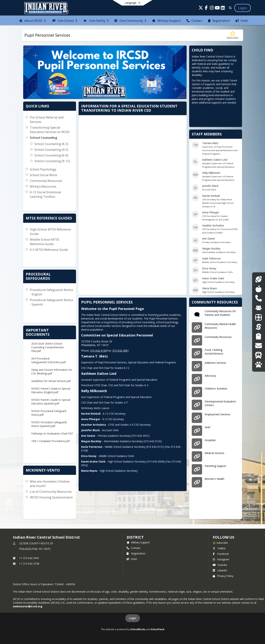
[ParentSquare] (259, 317)
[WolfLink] (258, 365)
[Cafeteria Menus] (258, 289)
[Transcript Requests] (258, 346)
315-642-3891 (121, 351)
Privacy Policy (223, 576)
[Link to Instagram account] (212, 8)
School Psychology (43, 169)
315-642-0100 (98, 351)
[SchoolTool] (259, 327)
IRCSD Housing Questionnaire (51, 497)
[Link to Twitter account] (201, 8)
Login (133, 618)
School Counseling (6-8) (51, 155)
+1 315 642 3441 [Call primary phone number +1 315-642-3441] (29, 558)
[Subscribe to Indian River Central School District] (220, 543)
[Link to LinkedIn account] (223, 8)
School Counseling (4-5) (51, 150)
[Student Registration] (258, 336)
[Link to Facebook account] (206, 8)
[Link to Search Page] (230, 8)
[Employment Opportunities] (259, 308)
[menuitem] (32, 20)
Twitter (219, 548)
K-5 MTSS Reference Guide (49, 250)
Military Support (138, 542)
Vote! (132, 559)
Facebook (221, 554)
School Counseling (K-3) (51, 144)
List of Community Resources (51, 492)
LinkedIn (220, 570)
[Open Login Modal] (243, 8)
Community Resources (46, 181)
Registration (136, 553)
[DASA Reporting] (258, 298)
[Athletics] (258, 279)
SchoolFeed (157, 629)
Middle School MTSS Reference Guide (45, 242)
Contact (134, 548)
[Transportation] (258, 355)
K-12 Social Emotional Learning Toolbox (45, 194)
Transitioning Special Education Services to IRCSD (50, 130)
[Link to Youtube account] (217, 8)
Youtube (220, 565)
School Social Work (43, 175)
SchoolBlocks (138, 629)
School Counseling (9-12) (52, 161)
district (135, 537)
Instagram (221, 559)
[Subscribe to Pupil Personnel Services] (232, 35)
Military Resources (43, 186)
